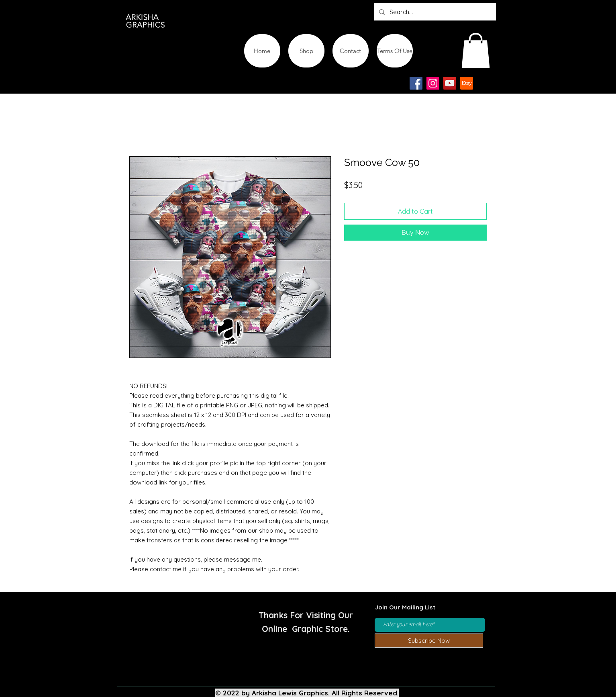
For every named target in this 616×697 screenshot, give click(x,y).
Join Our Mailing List (405, 607)
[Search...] (434, 12)
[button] (476, 50)
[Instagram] (433, 83)
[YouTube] (450, 83)
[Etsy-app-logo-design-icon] (467, 83)
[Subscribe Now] (429, 641)
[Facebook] (416, 83)
